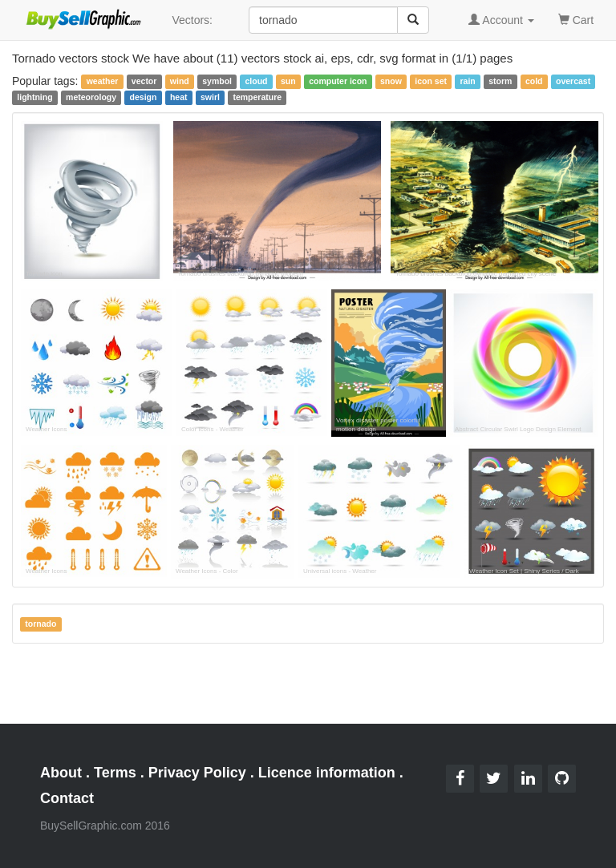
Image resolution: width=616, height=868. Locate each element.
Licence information (327, 773)
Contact (67, 798)
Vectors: (192, 20)
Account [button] (501, 20)
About (61, 773)
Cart (576, 19)
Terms (115, 773)
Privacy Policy (197, 773)
